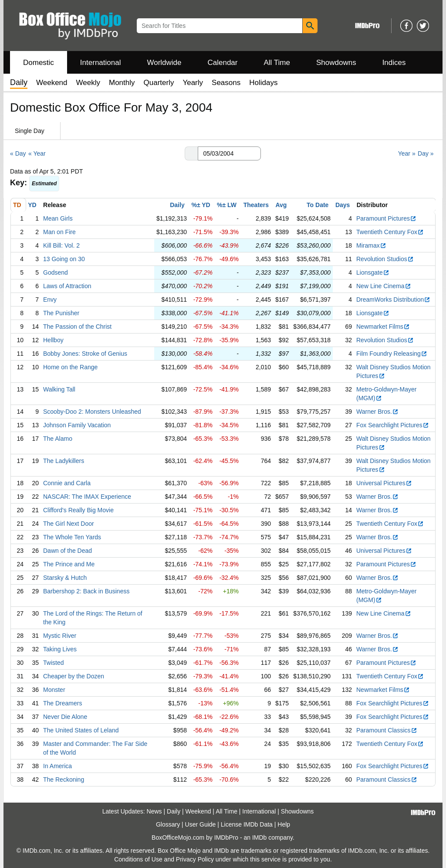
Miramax (371, 245)
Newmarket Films (383, 327)
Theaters (256, 205)
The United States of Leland (81, 730)
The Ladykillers (64, 461)
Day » (426, 153)
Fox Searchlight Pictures (393, 425)
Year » (407, 153)
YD (32, 205)
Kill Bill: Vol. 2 (61, 245)
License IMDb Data (247, 824)
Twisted (53, 663)
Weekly (88, 83)
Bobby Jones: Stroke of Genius (85, 354)
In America (57, 766)
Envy (50, 300)
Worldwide (164, 63)
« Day (18, 153)
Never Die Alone (65, 717)
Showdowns (336, 63)
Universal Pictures (384, 483)
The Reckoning (64, 779)
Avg (281, 205)
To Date (318, 205)
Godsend (56, 272)
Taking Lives (60, 649)
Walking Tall (59, 389)
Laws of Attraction (67, 286)
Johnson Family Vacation (77, 425)
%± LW (227, 205)
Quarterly (159, 83)
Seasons (226, 83)
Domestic (39, 63)
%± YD (201, 205)
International (101, 63)
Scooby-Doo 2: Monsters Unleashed (92, 412)
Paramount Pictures (386, 218)
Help (284, 824)
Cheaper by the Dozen (74, 676)
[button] (191, 153)
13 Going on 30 (64, 259)
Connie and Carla (67, 483)
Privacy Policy (195, 859)
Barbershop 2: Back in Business (86, 591)
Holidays (263, 83)
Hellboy (53, 340)
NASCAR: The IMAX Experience (87, 497)
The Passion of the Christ (77, 327)
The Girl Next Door (69, 524)
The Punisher (61, 313)
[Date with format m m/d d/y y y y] (229, 153)
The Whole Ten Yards (72, 537)
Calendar (223, 63)
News (154, 811)
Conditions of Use (138, 859)
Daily (177, 205)
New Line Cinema (384, 286)
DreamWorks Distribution (393, 300)
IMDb (259, 837)
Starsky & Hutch (65, 578)
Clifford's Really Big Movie (78, 510)
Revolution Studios (385, 259)
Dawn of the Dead (68, 551)
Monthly (122, 83)
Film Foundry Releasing (392, 354)
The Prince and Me (69, 564)
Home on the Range (70, 367)
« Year (37, 153)
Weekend (52, 83)
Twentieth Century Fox (390, 232)
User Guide (201, 824)
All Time (277, 63)
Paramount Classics (387, 730)
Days (343, 205)
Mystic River (60, 636)
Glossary (168, 824)
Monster (54, 690)
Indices (394, 63)
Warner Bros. (377, 412)
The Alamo (58, 439)
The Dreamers (63, 703)
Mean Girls (58, 218)
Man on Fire (59, 232)
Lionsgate (373, 272)
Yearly (193, 83)
